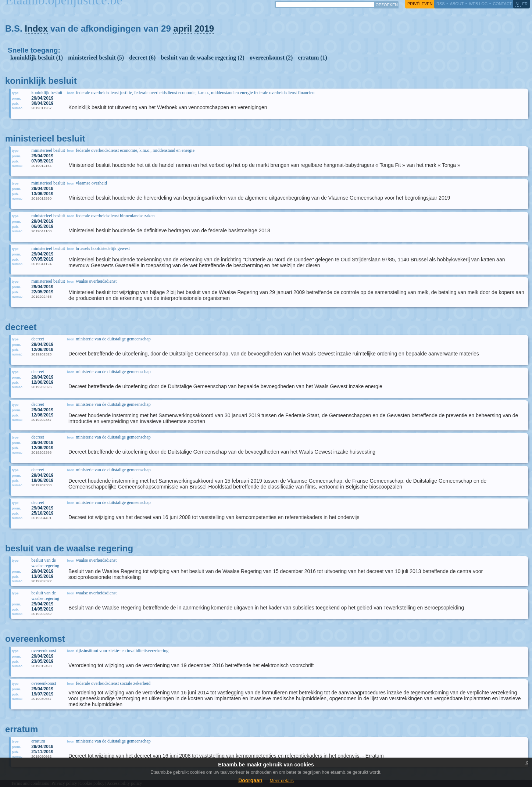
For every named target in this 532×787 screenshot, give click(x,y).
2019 (204, 28)
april (183, 28)
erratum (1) (313, 58)
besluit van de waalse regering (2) (203, 58)
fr (525, 4)
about (457, 4)
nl (518, 4)
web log (478, 4)
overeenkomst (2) (271, 58)
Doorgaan (250, 780)
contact (502, 4)
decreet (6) (142, 58)
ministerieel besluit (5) (96, 58)
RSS (440, 4)
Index (36, 28)
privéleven (420, 4)
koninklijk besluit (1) (37, 58)
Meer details (281, 781)
